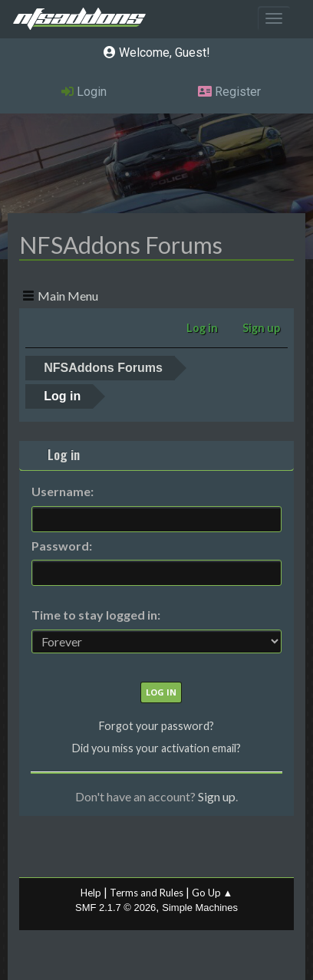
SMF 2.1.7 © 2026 (115, 908)
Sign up (217, 796)
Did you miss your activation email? (156, 748)
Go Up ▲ (213, 893)
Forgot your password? (156, 726)
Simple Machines (200, 908)
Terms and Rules (147, 893)
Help (91, 893)
